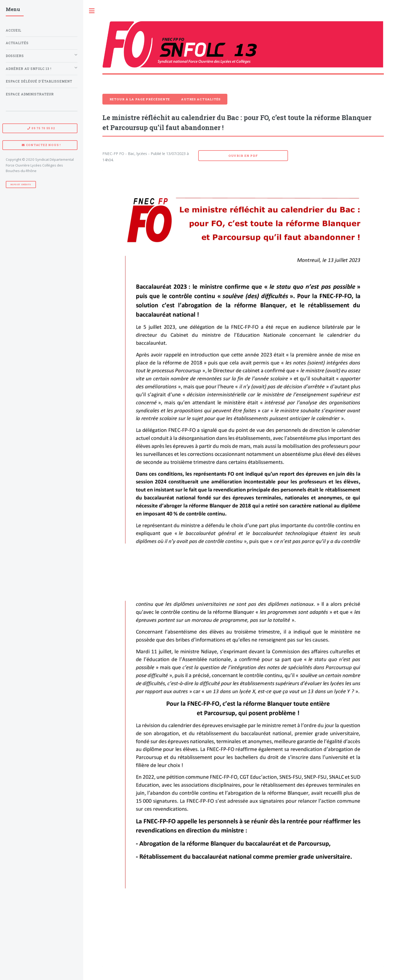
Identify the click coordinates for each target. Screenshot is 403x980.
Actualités (17, 43)
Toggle (92, 11)
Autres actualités (201, 99)
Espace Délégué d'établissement (39, 81)
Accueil (14, 30)
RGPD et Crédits (21, 184)
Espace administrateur (30, 94)
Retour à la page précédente (140, 99)
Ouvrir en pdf (243, 156)
